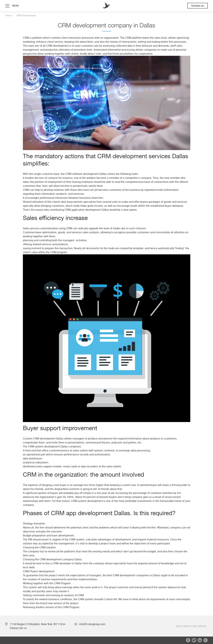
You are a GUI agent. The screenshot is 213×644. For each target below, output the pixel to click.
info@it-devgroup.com (92, 624)
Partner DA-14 (18, 628)
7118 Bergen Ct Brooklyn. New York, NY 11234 (38, 624)
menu (16, 6)
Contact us (198, 6)
